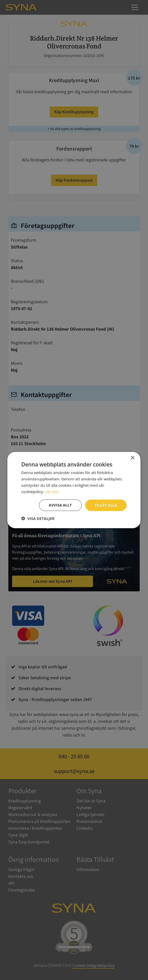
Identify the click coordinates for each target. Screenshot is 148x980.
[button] (38, 518)
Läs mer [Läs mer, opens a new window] (52, 491)
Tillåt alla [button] (106, 505)
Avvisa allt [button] (60, 505)
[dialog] (74, 490)
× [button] (132, 458)
